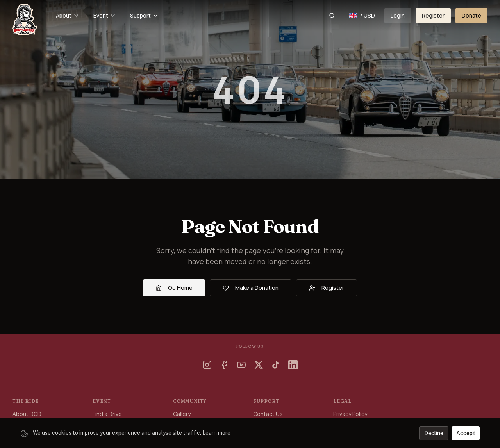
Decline (434, 433)
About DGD (27, 414)
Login (398, 15)
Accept (466, 433)
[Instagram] (207, 365)
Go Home (174, 288)
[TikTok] (276, 365)
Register (433, 15)
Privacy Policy (350, 414)
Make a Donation (251, 288)
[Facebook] (224, 365)
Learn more (216, 433)
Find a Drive (107, 414)
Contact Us (268, 414)
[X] (259, 365)
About (68, 15)
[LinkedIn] (293, 365)
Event (105, 15)
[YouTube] (241, 365)
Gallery (182, 414)
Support (144, 15)
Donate (471, 15)
